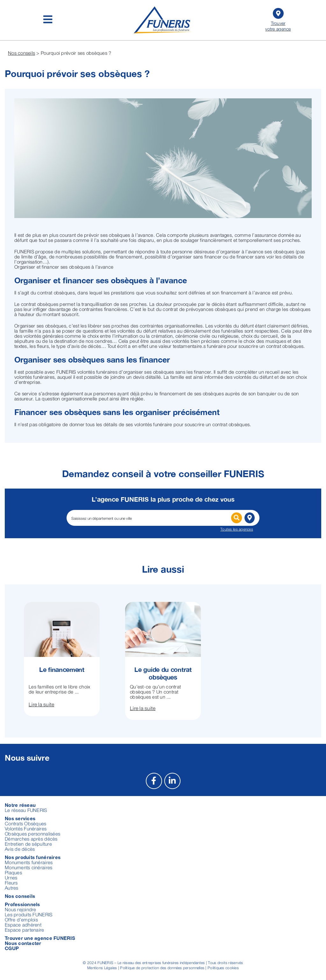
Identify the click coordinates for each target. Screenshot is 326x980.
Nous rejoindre (21, 909)
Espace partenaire (25, 930)
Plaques (13, 872)
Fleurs (11, 883)
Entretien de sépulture (28, 844)
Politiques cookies (223, 968)
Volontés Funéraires (26, 828)
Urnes (11, 878)
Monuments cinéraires (28, 867)
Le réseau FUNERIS (26, 810)
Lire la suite (42, 704)
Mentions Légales (102, 968)
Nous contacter (23, 943)
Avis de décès (20, 849)
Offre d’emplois (21, 920)
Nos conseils (21, 53)
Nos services (20, 818)
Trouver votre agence (278, 19)
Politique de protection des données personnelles (162, 968)
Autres (12, 888)
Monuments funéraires (29, 862)
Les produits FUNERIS (28, 914)
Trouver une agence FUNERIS (40, 938)
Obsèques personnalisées (32, 834)
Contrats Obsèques (26, 823)
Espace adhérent (23, 925)
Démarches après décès (31, 839)
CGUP (12, 948)
